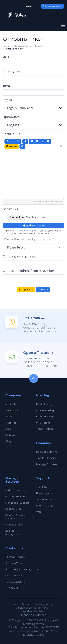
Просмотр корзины (52, 6)
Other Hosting (44, 429)
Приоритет (11, 117)
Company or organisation (21, 256)
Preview (12, 146)
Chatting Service (15, 557)
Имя (6, 57)
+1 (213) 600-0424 (15, 588)
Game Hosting (45, 416)
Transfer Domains (46, 458)
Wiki (39, 512)
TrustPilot (11, 423)
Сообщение (12, 134)
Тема (6, 86)
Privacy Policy (44, 604)
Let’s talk (32, 318)
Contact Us (12, 410)
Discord (10, 416)
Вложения (11, 209)
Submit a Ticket (14, 563)
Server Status (44, 499)
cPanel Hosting (45, 410)
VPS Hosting (43, 423)
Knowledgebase (46, 493)
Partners (10, 435)
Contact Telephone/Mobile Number (28, 271)
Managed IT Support (17, 503)
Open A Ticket (45, 506)
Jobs (8, 429)
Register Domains (47, 452)
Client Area (43, 487)
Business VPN (13, 509)
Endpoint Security (16, 490)
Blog (8, 441)
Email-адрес (12, 71)
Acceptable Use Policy (32, 611)
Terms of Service (21, 604)
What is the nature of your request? (29, 239)
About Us (11, 404)
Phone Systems (14, 525)
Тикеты (39, 46)
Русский (30, 6)
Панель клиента (22, 46)
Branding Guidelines (33, 615)
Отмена (43, 290)
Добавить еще (33, 225)
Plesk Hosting (44, 404)
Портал (6, 46)
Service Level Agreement (32, 608)
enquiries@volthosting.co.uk (22, 569)
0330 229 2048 (14, 576)
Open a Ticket (36, 353)
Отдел (7, 100)
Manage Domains (47, 464)
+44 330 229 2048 (15, 582)
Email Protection (15, 496)
